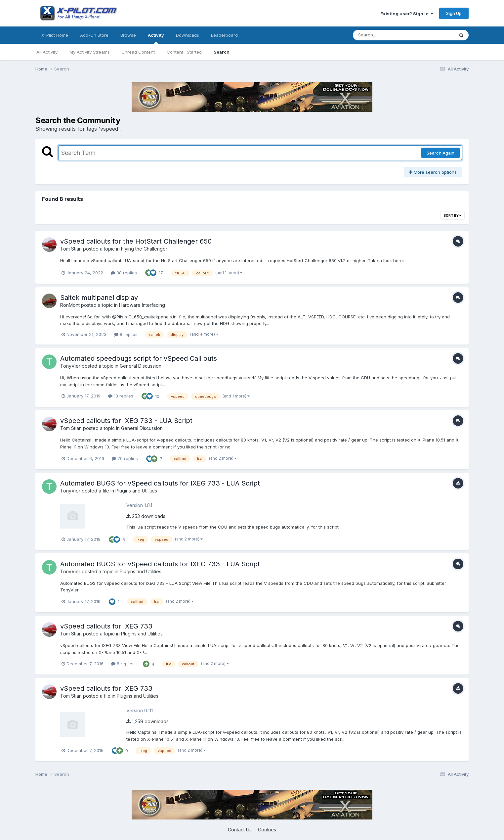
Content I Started (184, 52)
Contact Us (240, 830)
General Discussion (141, 366)
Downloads (188, 35)
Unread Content (138, 52)
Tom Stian (71, 249)
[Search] (385, 35)
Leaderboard (224, 35)
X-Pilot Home (55, 35)
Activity (156, 38)
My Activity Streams (90, 52)
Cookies (267, 830)
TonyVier (70, 366)
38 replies (124, 273)
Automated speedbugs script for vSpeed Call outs (139, 358)
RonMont (70, 305)
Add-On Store (94, 35)
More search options (433, 172)
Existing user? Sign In (407, 14)
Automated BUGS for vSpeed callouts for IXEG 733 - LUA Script (160, 483)
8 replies (126, 334)
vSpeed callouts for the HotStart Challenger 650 (136, 241)
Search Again (441, 153)
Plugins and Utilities (136, 491)
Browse (128, 35)
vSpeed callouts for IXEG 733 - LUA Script (126, 421)
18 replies (121, 396)
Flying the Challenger (144, 249)
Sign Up (454, 13)
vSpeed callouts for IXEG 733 (106, 626)
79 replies (125, 458)
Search (222, 52)
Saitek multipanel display (99, 298)
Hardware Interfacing (142, 305)
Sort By (452, 215)
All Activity (47, 52)
